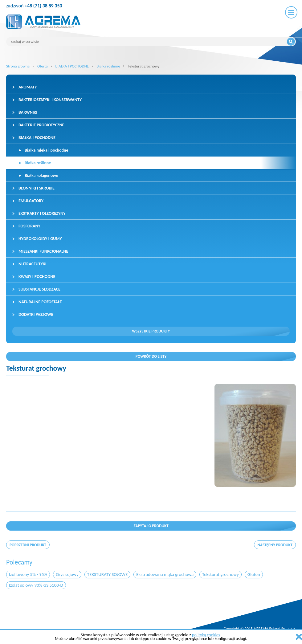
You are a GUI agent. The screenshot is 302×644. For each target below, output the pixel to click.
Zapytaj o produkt (151, 526)
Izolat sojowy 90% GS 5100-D (36, 585)
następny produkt (275, 545)
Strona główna (18, 66)
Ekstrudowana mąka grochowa (165, 574)
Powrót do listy (151, 356)
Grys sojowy (67, 574)
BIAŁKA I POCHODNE (72, 66)
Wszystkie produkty (151, 331)
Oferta (43, 66)
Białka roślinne (108, 66)
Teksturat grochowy (220, 574)
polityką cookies (206, 635)
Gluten (254, 574)
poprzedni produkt (28, 545)
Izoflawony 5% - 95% (28, 574)
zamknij (299, 637)
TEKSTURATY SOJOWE (108, 574)
